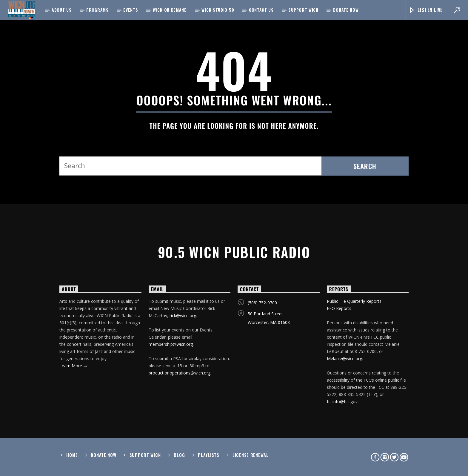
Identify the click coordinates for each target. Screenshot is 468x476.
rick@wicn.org (183, 315)
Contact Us (261, 10)
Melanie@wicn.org (344, 358)
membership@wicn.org (171, 344)
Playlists (208, 455)
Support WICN (303, 10)
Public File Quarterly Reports (354, 301)
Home (72, 455)
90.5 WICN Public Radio (234, 252)
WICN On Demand (170, 10)
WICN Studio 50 (218, 10)
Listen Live (426, 10)
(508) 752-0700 (262, 303)
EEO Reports (339, 308)
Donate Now (346, 10)
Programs (97, 10)
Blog (179, 455)
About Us (62, 10)
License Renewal (251, 455)
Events (131, 10)
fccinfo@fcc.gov (342, 401)
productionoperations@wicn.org (180, 373)
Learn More (73, 366)
